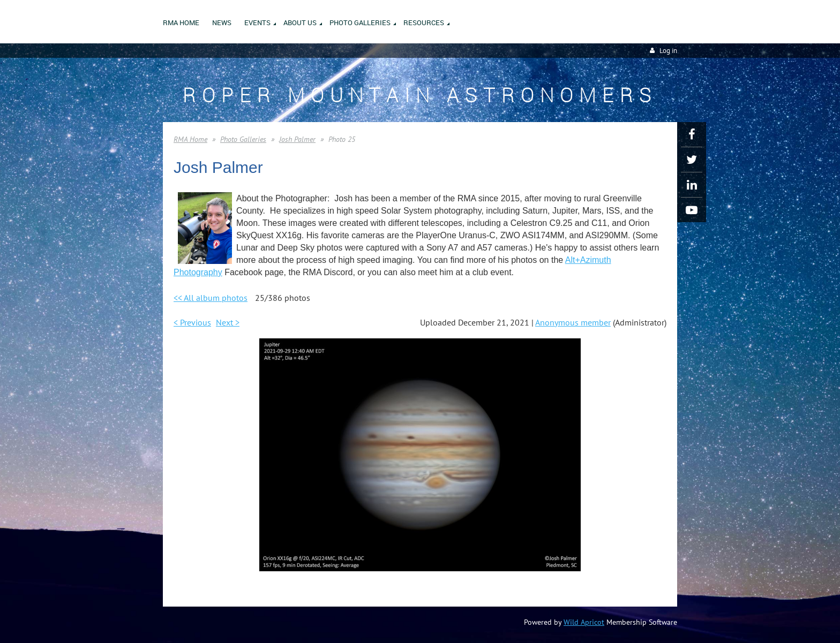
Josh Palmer (297, 139)
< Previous (192, 322)
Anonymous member (573, 322)
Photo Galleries (243, 139)
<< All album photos (211, 298)
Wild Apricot (584, 622)
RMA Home (190, 139)
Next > (228, 322)
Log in (668, 51)
